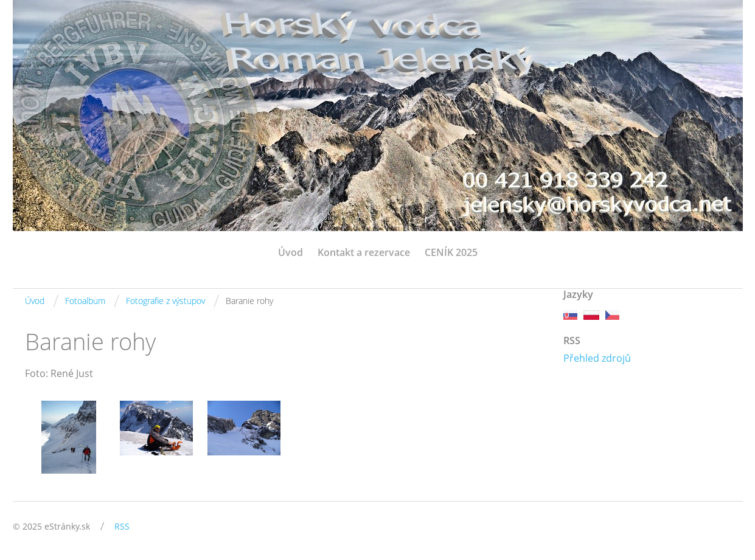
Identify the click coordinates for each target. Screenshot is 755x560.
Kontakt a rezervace (364, 252)
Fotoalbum (85, 301)
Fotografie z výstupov (165, 301)
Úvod (291, 252)
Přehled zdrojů (597, 358)
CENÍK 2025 (451, 252)
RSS (122, 526)
